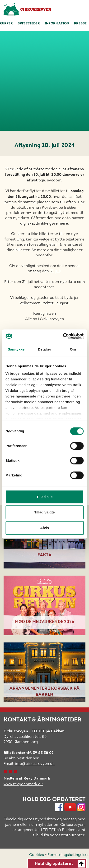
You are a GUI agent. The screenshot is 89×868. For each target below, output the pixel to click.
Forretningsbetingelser (68, 855)
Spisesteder (29, 24)
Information (57, 24)
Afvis (44, 528)
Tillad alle (44, 497)
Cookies (37, 855)
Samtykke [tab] (16, 349)
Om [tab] (73, 349)
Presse (80, 24)
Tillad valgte (44, 512)
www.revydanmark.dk (23, 784)
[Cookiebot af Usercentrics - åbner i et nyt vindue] (63, 336)
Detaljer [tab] (45, 349)
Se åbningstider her (21, 758)
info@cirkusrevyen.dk (35, 764)
